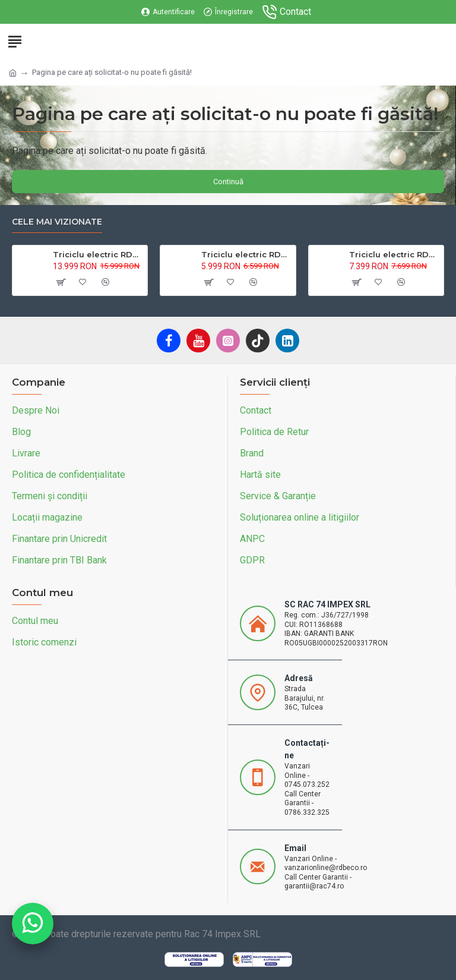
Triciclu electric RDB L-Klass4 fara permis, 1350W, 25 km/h (246, 254)
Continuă (228, 182)
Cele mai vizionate (57, 222)
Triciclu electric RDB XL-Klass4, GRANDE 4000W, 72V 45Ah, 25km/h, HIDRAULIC (98, 254)
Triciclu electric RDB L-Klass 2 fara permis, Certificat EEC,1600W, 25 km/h (394, 254)
